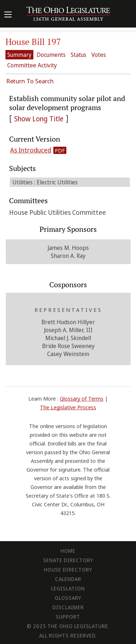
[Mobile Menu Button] (8, 15)
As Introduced (31, 150)
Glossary (68, 598)
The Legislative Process (68, 407)
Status (79, 55)
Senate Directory (68, 560)
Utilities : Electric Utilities (45, 182)
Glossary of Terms (82, 398)
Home (68, 551)
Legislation (68, 588)
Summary (19, 55)
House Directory (68, 570)
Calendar (68, 579)
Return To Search (30, 81)
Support (68, 617)
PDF (60, 150)
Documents (51, 55)
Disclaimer (68, 607)
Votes (99, 55)
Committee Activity (32, 65)
